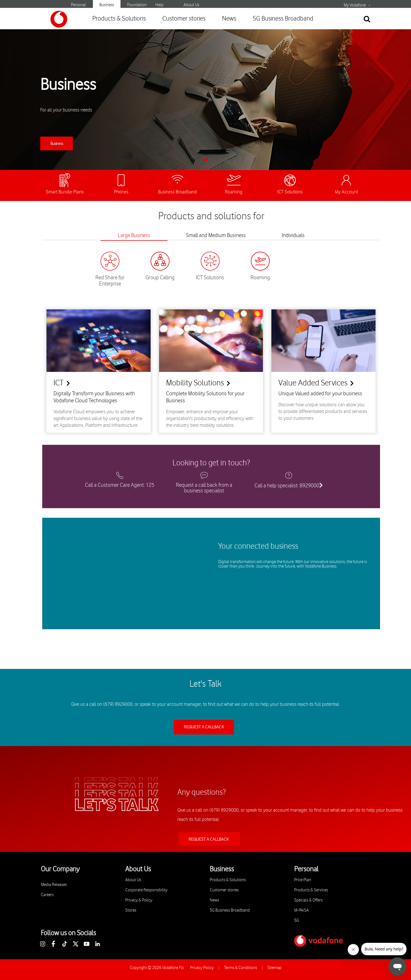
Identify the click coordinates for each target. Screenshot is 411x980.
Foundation (137, 5)
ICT (59, 383)
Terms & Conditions (241, 968)
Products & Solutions (119, 19)
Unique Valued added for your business (320, 394)
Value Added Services (313, 383)
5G (297, 920)
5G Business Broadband (283, 19)
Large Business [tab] (134, 235)
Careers (47, 895)
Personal (78, 5)
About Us (191, 5)
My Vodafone (355, 5)
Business (107, 5)
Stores (131, 910)
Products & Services (311, 890)
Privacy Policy (202, 968)
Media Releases (54, 885)
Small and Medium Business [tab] (216, 235)
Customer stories (184, 19)
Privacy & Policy (139, 900)
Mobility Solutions (195, 383)
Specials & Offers (308, 900)
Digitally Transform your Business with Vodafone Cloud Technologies (94, 397)
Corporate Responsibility (146, 890)
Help (159, 5)
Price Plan (303, 880)
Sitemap (274, 968)
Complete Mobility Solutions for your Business (205, 397)
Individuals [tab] (293, 235)
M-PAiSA (301, 910)
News (229, 19)
